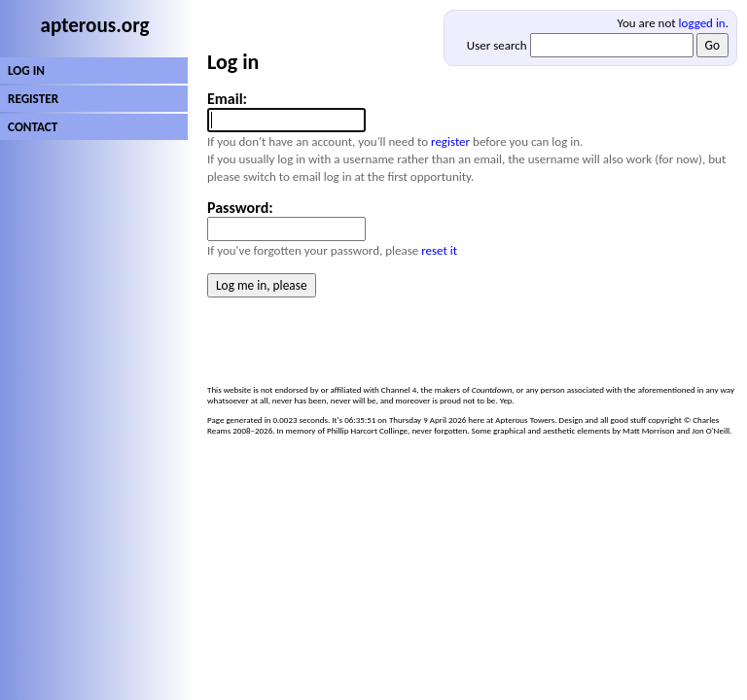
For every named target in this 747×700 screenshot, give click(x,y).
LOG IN (26, 70)
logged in (702, 23)
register (450, 141)
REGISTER (33, 99)
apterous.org (95, 25)
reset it (439, 250)
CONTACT (33, 127)
